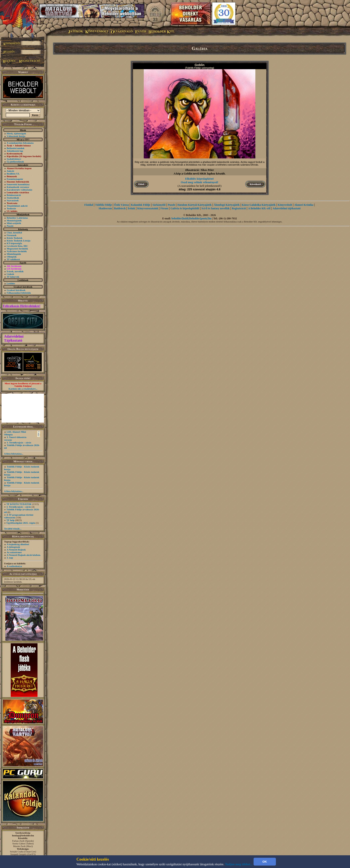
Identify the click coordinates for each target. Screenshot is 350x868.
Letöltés (11, 283)
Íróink (132, 208)
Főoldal (89, 205)
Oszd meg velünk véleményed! (200, 182)
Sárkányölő (159, 205)
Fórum (164, 208)
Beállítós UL (13, 174)
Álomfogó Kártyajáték (227, 205)
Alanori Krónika (304, 205)
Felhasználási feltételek (19, 293)
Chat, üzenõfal (14, 233)
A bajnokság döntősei (18, 544)
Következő (255, 184)
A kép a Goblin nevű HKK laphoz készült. (200, 173)
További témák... (13, 529)
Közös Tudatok (15, 238)
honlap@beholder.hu (23, 835)
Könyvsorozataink (148, 208)
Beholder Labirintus (17, 218)
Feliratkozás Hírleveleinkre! (22, 306)
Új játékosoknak (15, 162)
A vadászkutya (14, 566)
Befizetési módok (16, 148)
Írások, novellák (15, 271)
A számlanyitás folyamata (20, 143)
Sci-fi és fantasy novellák (215, 208)
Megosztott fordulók (17, 249)
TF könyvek (13, 277)
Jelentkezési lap (15, 151)
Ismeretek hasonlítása (18, 184)
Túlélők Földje (103, 205)
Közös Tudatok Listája (19, 241)
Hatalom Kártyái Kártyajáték (195, 205)
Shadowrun (105, 208)
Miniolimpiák (14, 254)
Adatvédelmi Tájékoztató (14, 338)
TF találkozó (13, 259)
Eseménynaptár (15, 179)
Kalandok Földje (141, 205)
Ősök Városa (121, 205)
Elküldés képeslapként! (200, 179)
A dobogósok (13, 547)
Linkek (10, 274)
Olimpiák (12, 257)
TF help (11, 520)
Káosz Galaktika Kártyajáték (259, 205)
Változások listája (16, 136)
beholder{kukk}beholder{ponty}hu (191, 218)
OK (265, 862)
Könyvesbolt (285, 205)
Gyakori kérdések (16, 290)
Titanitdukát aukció (17, 206)
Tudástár (11, 208)
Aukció (10, 171)
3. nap (10, 558)
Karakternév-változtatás (20, 190)
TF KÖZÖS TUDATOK (19, 504)
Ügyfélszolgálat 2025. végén (21, 523)
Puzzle (10, 226)
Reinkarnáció (14, 195)
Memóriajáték (14, 220)
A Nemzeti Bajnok (16, 550)
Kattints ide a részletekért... (23, 389)
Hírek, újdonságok (16, 133)
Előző (141, 184)
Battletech (120, 208)
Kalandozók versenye (18, 187)
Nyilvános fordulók (17, 251)
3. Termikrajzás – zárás (19, 442)
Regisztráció (239, 208)
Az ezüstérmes (14, 552)
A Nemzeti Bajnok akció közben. (24, 555)
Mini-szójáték (14, 223)
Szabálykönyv (14, 159)
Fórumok (12, 235)
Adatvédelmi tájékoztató (287, 208)
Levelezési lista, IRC (17, 246)
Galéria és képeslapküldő (185, 208)
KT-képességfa (14, 243)
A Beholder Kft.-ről (259, 208)
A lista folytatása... (14, 454)
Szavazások (13, 200)
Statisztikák (13, 198)
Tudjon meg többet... (239, 864)
